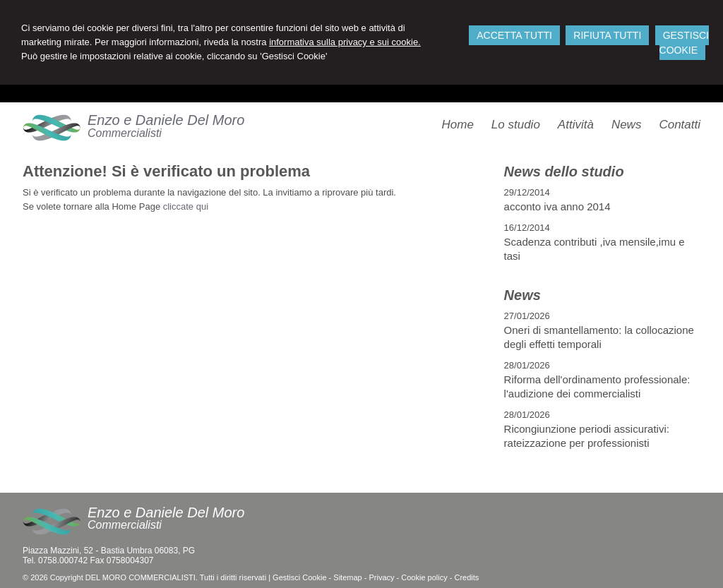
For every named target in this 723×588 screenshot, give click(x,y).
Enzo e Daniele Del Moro (166, 120)
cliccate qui (186, 206)
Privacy (381, 577)
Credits (466, 577)
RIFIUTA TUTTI (607, 35)
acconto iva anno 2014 (557, 206)
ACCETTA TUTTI (514, 35)
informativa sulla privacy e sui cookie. (345, 42)
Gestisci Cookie (299, 577)
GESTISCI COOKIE (684, 43)
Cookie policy (424, 577)
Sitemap (347, 577)
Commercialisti (125, 133)
